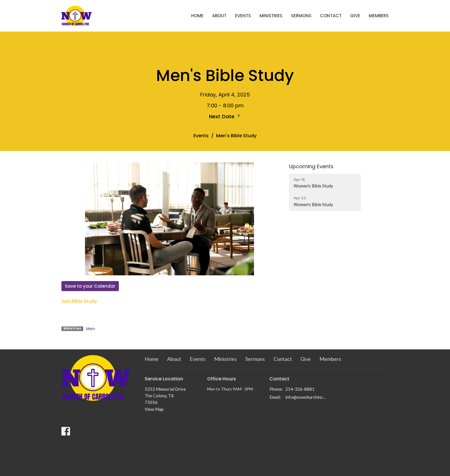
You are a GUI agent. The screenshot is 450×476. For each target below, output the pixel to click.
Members (379, 16)
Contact (331, 16)
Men (91, 329)
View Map (154, 409)
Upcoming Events (311, 166)
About (219, 16)
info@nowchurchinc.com (306, 397)
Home (197, 16)
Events (243, 16)
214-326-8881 (300, 389)
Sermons (301, 16)
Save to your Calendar (90, 286)
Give (355, 16)
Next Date (225, 116)
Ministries (271, 16)
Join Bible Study (79, 301)
